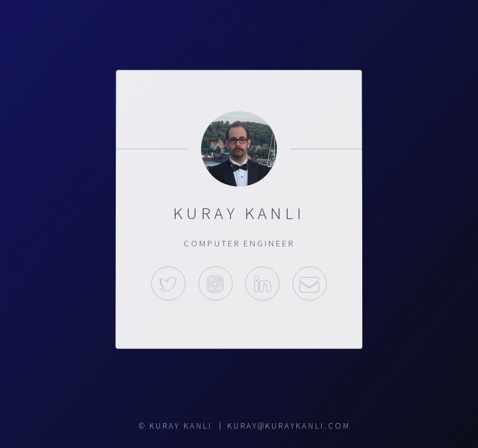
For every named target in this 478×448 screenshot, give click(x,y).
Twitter (168, 283)
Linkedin (262, 283)
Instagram (215, 283)
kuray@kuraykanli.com (289, 426)
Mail (310, 283)
